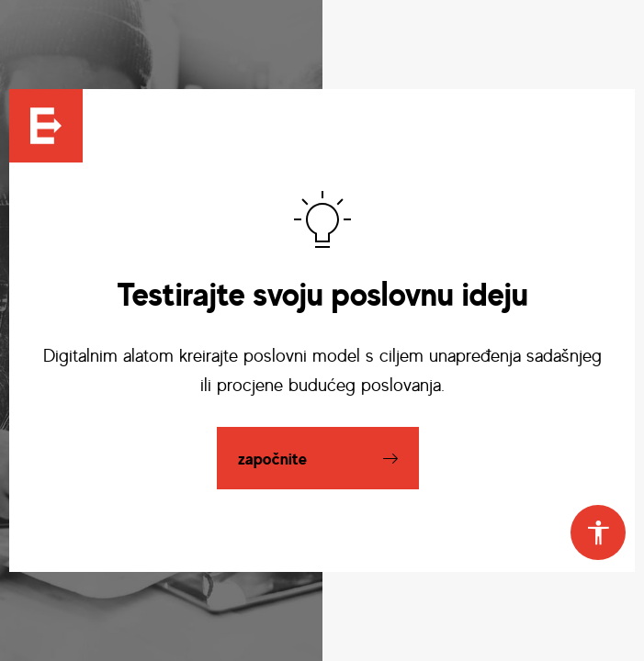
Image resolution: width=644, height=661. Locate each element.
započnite (272, 458)
